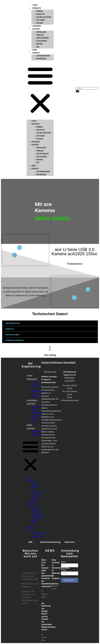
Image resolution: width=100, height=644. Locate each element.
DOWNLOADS (41, 17)
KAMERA (39, 112)
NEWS (34, 151)
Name (63, 562)
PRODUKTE (36, 110)
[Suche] (77, 91)
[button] (40, 75)
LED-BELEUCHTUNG (44, 3)
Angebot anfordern (15, 340)
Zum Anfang (50, 355)
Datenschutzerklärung (50, 542)
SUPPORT (36, 15)
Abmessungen (12, 335)
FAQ (38, 148)
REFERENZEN (41, 44)
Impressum (70, 542)
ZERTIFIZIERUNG (42, 24)
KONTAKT (36, 38)
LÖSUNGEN (36, 127)
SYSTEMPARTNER (43, 41)
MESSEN (39, 29)
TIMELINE (40, 21)
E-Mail (64, 570)
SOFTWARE (40, 6)
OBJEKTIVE (40, 115)
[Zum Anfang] (50, 348)
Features (10, 329)
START (34, 106)
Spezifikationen (13, 323)
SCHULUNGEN (41, 26)
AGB (30, 542)
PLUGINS (40, 124)
